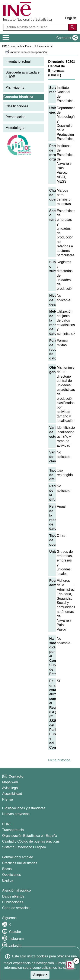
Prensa (8, 799)
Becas (7, 869)
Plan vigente (15, 87)
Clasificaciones (17, 106)
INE (4, 46)
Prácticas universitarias (20, 863)
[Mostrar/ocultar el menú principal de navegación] (6, 38)
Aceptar (40, 975)
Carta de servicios (16, 908)
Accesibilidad (12, 794)
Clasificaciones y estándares (24, 808)
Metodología (15, 128)
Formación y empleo (18, 857)
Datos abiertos (13, 896)
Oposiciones (12, 875)
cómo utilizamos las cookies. (54, 968)
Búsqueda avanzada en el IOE (23, 75)
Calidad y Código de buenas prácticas (31, 841)
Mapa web (10, 782)
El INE (7, 824)
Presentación (15, 117)
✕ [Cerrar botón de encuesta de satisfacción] (76, 961)
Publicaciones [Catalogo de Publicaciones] (13, 902)
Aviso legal (10, 788)
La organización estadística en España (33, 46)
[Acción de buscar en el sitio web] (73, 27)
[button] (66, 38)
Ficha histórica (59, 760)
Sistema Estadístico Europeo (24, 847)
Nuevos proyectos (16, 814)
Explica (8, 880)
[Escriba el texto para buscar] (36, 27)
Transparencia (13, 830)
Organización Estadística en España (30, 836)
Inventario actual (18, 61)
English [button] (71, 18)
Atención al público (16, 890)
